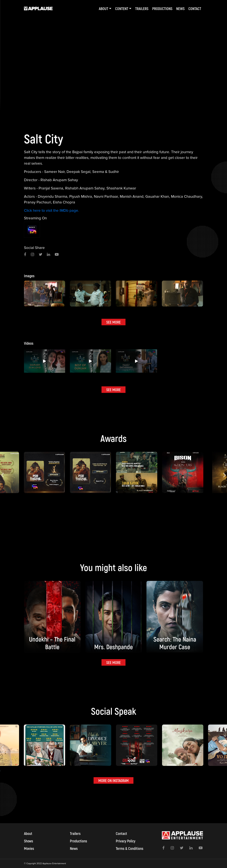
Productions (162, 9)
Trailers (142, 9)
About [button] (103, 9)
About (28, 833)
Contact (195, 9)
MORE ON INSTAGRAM (113, 780)
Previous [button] (2, 472)
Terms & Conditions (130, 848)
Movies (29, 848)
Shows (29, 841)
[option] (113, 57)
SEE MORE (113, 322)
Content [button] (122, 9)
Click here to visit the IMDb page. (52, 211)
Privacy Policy (126, 841)
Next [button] (225, 472)
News (180, 9)
